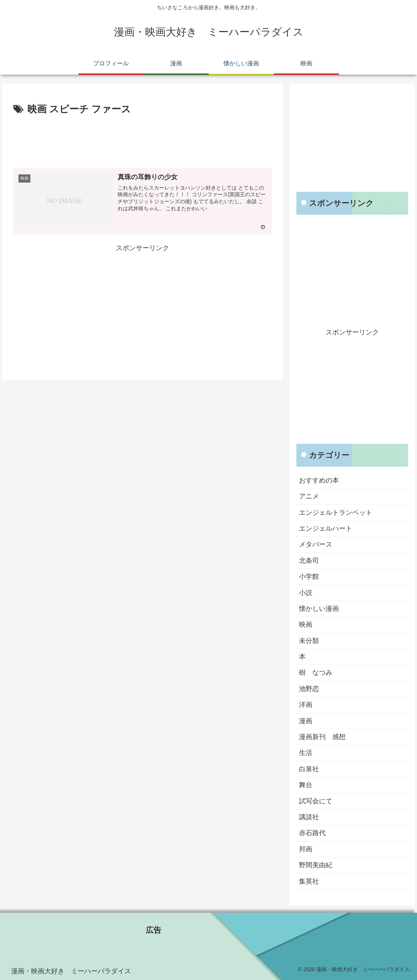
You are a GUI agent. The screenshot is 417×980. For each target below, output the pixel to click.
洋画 (306, 705)
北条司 (309, 561)
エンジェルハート (326, 528)
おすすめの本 (319, 480)
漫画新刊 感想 (322, 737)
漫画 (306, 721)
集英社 (309, 881)
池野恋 (309, 689)
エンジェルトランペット (336, 513)
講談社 (309, 817)
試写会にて (316, 801)
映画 (306, 625)
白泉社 (309, 769)
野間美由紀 (316, 865)
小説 (306, 593)
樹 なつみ (316, 673)
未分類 (309, 641)
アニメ (309, 496)
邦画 (306, 849)
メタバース (316, 544)
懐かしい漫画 (319, 609)
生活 (306, 753)
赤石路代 (312, 833)
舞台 (306, 785)
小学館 (309, 576)
